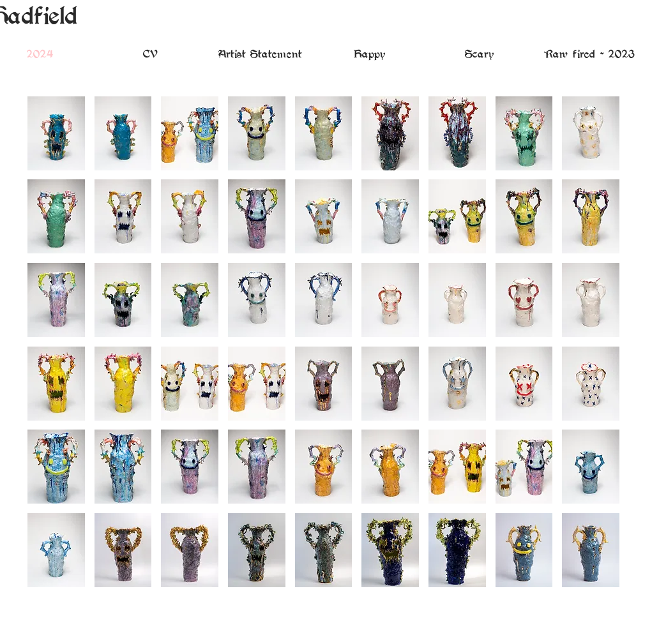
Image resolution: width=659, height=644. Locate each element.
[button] (56, 133)
